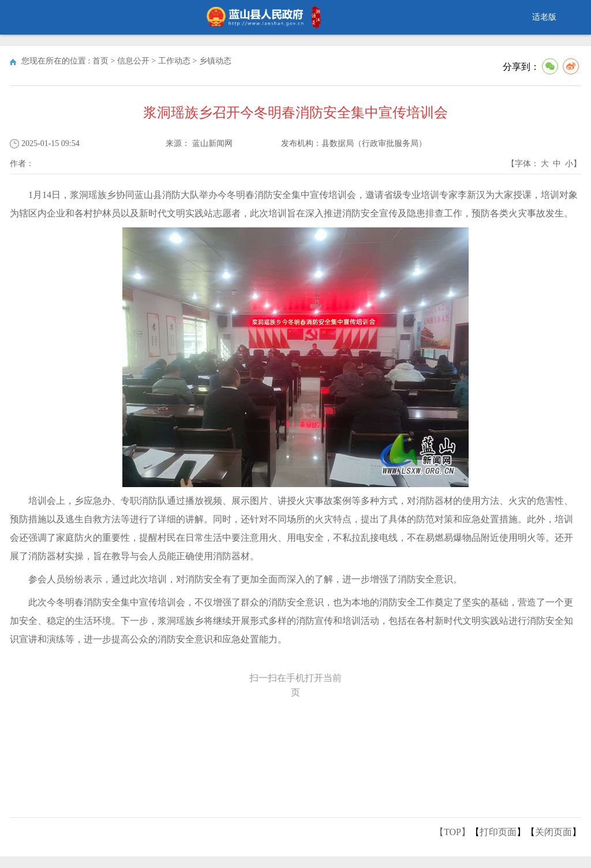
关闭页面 (553, 832)
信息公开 (133, 61)
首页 (100, 61)
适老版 (544, 17)
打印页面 (498, 832)
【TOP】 (452, 832)
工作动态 (174, 61)
